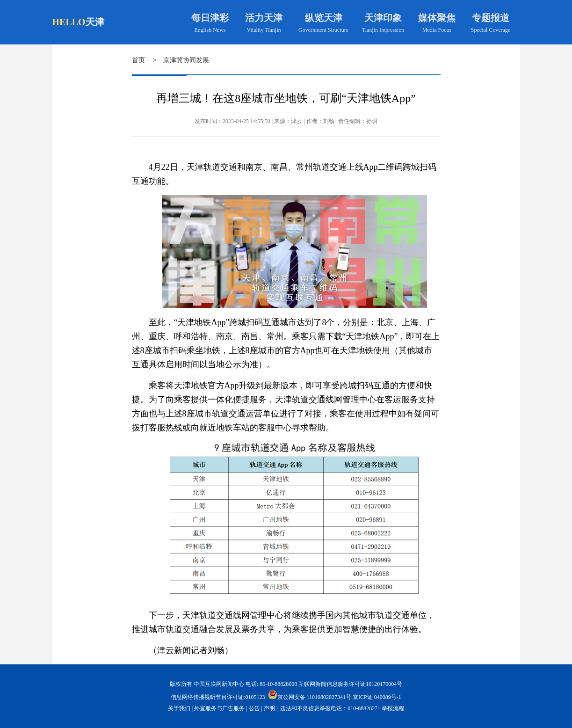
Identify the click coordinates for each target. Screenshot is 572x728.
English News (210, 30)
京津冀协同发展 (186, 60)
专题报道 (491, 18)
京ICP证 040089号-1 (377, 697)
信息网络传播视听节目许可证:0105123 (218, 697)
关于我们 (179, 708)
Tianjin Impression (383, 30)
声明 (269, 708)
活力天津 (264, 18)
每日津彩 (210, 18)
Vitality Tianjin (264, 30)
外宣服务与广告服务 (219, 708)
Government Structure (323, 30)
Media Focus (437, 30)
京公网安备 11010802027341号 (310, 694)
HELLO (69, 22)
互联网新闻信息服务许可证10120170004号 (350, 684)
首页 (138, 60)
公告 (254, 708)
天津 (95, 22)
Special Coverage (491, 30)
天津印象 (383, 18)
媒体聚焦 (437, 18)
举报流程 (393, 708)
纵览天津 (324, 18)
